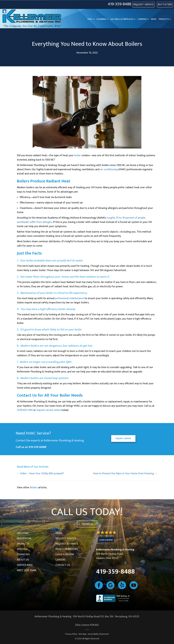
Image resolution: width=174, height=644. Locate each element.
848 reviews (109, 536)
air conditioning (109, 169)
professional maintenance (69, 298)
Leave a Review (65, 554)
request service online (49, 410)
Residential (24, 538)
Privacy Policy (71, 634)
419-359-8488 (120, 4)
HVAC (90, 19)
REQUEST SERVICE (143, 5)
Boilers (34, 487)
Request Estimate (67, 544)
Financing (23, 554)
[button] (94, 19)
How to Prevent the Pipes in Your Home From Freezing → (125, 473)
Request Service (66, 538)
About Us (23, 560)
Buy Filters (165, 5)
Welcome (23, 533)
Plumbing (101, 19)
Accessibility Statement (98, 634)
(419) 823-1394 (25, 410)
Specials (22, 549)
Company (142, 19)
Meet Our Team (27, 570)
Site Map (82, 634)
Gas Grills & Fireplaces (122, 19)
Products (164, 19)
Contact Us (63, 565)
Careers (60, 560)
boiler (78, 155)
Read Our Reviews (67, 549)
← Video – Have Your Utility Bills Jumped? (40, 473)
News (154, 19)
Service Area (25, 565)
